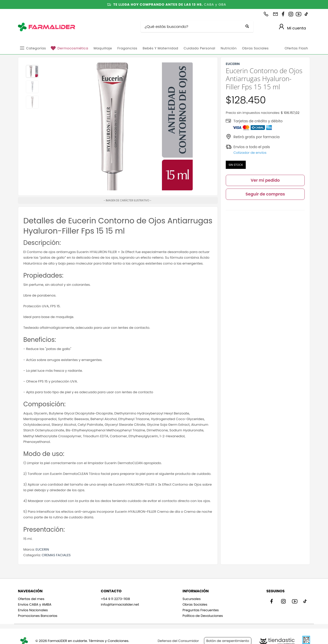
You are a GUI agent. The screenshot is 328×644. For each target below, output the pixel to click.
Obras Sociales (255, 48)
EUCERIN (42, 549)
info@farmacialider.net (120, 604)
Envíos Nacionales (33, 610)
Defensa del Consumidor (178, 641)
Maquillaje (103, 48)
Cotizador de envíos (250, 153)
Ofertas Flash (296, 48)
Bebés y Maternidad (161, 48)
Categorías (36, 48)
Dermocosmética (73, 48)
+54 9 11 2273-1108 (115, 599)
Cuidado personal (199, 48)
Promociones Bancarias (38, 616)
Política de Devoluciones (203, 616)
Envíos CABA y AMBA (35, 604)
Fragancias (127, 48)
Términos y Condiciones (109, 641)
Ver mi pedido (265, 180)
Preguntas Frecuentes (201, 610)
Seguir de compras (265, 194)
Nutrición (229, 48)
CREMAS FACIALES (56, 555)
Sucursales (192, 599)
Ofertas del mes (31, 599)
